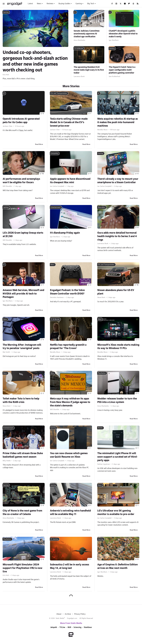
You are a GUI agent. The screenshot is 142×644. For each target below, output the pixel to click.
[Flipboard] (129, 4)
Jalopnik (54, 627)
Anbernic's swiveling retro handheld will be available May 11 (70, 512)
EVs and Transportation (59, 93)
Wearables (102, 207)
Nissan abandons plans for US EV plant (116, 292)
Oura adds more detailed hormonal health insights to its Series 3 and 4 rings (117, 236)
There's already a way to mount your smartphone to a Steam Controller (118, 181)
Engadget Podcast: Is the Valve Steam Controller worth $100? (67, 292)
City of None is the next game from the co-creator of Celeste (22, 512)
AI (75, 12)
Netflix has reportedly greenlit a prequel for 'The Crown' (68, 347)
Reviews (50, 4)
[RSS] (138, 4)
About (59, 614)
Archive (68, 614)
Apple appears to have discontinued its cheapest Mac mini (70, 181)
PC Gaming (54, 539)
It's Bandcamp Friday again (65, 233)
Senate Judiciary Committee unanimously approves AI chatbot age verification (87, 34)
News (39, 4)
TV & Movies (79, 48)
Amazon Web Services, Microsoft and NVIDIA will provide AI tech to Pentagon (23, 294)
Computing (54, 153)
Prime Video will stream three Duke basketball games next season (23, 455)
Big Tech (91, 4)
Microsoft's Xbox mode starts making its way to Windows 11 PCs (118, 347)
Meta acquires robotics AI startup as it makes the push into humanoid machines (118, 122)
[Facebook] (112, 4)
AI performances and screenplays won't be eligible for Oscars (21, 181)
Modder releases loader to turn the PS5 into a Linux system (117, 400)
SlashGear (88, 627)
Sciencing (77, 627)
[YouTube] (125, 4)
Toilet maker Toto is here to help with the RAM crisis (21, 400)
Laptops (6, 207)
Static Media (60, 618)
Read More (39, 144)
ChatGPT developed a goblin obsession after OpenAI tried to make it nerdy (123, 34)
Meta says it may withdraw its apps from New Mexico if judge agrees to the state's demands (70, 402)
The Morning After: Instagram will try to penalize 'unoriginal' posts (22, 347)
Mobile (100, 428)
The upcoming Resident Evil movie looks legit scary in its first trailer (89, 70)
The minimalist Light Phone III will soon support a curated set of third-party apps (117, 457)
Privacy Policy (80, 614)
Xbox (100, 319)
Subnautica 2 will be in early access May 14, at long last (70, 566)
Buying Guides (64, 4)
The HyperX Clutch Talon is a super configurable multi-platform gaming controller (122, 70)
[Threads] (133, 4)
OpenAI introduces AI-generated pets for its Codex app (21, 121)
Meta (52, 373)
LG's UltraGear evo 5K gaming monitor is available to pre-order (116, 512)
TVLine (62, 627)
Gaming (79, 4)
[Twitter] (121, 4)
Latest (30, 4)
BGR (69, 627)
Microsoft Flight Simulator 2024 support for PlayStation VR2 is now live (22, 568)
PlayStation (102, 373)
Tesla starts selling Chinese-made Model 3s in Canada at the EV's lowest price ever (69, 122)
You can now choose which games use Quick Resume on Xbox (69, 455)
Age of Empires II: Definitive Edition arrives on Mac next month (118, 566)
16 (43, 174)
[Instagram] (116, 4)
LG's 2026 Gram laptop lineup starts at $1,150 (23, 235)
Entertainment (56, 207)
